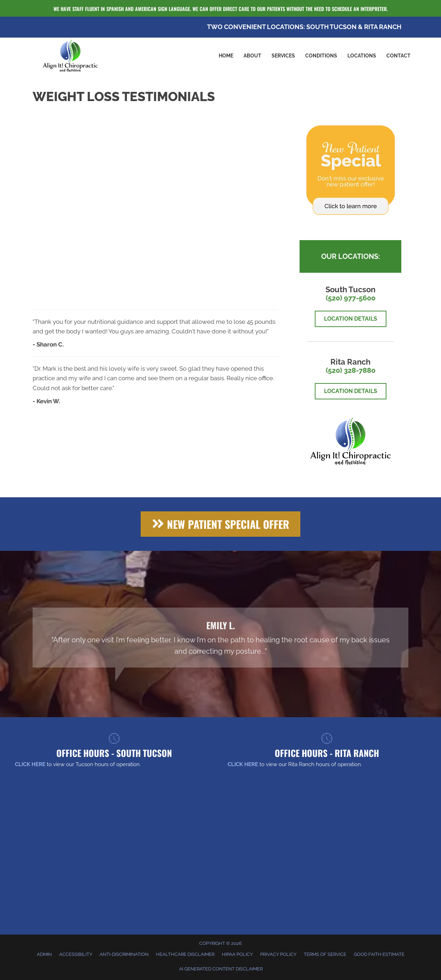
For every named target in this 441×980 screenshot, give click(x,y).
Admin (44, 954)
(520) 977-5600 (351, 298)
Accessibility (76, 954)
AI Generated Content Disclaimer (221, 969)
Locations (362, 56)
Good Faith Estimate (379, 954)
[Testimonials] (220, 638)
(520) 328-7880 (351, 370)
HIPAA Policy (237, 954)
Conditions (321, 56)
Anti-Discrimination (124, 954)
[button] (220, 524)
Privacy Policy (278, 954)
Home (226, 56)
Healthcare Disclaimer (185, 954)
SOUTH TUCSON (331, 27)
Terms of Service (325, 954)
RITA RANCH (383, 27)
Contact (398, 56)
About (252, 56)
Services (283, 56)
